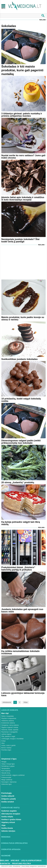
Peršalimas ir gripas (8, 766)
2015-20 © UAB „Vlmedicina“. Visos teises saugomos (19, 866)
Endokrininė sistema (8, 723)
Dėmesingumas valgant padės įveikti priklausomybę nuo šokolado (21, 442)
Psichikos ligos (6, 750)
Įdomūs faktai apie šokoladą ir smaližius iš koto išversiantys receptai (23, 199)
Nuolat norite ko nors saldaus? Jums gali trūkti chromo (23, 157)
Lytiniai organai (6, 734)
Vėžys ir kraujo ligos (8, 764)
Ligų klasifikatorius (31, 860)
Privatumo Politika (21, 863)
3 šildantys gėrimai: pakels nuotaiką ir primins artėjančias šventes (22, 115)
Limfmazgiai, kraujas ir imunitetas (12, 739)
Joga (3, 825)
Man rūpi (5, 713)
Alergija (4, 762)
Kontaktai (5, 863)
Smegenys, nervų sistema (10, 725)
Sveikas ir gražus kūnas (11, 819)
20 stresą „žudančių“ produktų (18, 482)
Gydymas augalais (9, 811)
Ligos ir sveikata (10, 710)
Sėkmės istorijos (8, 831)
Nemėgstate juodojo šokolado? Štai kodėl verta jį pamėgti (20, 240)
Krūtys (3, 741)
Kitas (26, 702)
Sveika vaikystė (8, 796)
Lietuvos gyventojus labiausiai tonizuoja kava (23, 694)
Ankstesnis (7, 702)
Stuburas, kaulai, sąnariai (10, 730)
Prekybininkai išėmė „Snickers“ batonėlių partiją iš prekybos (18, 569)
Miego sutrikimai (7, 780)
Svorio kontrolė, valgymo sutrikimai (13, 775)
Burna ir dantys (6, 748)
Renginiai (6, 837)
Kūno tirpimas (6, 771)
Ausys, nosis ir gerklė (8, 745)
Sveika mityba (7, 817)
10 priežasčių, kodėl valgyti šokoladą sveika (21, 400)
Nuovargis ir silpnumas (9, 782)
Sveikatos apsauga (11, 849)
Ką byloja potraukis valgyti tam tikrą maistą (21, 523)
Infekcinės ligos (6, 784)
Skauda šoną (6, 773)
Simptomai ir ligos (9, 759)
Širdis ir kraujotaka (8, 716)
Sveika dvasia (7, 828)
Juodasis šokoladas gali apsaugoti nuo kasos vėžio (22, 610)
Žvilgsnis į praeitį (8, 799)
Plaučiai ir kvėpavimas (9, 718)
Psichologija (6, 793)
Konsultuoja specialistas (14, 843)
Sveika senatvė (8, 802)
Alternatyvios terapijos (11, 814)
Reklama (42, 20)
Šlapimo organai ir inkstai (10, 727)
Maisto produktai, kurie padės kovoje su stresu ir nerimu (23, 318)
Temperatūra (6, 768)
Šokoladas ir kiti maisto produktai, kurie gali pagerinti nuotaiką (22, 70)
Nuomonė (6, 856)
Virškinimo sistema (8, 721)
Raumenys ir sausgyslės (9, 732)
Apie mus (15, 860)
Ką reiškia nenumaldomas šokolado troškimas (20, 652)
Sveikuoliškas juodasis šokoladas (19, 359)
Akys (3, 743)
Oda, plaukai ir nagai (8, 736)
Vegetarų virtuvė (8, 822)
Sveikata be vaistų (10, 808)
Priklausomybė (6, 777)
